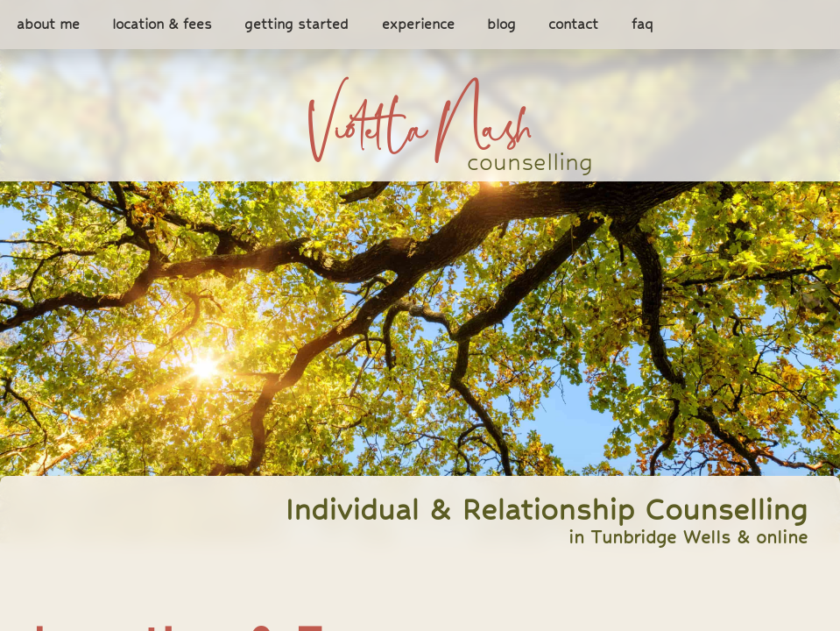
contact (573, 25)
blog (501, 25)
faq (642, 25)
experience (418, 25)
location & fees (162, 25)
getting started (296, 25)
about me (48, 25)
